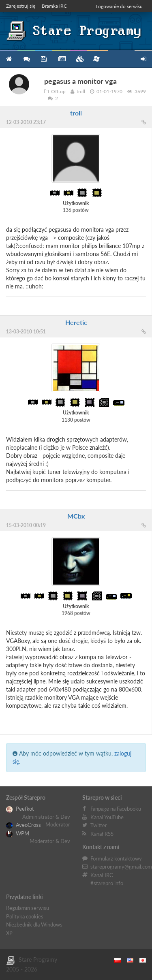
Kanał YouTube (107, 817)
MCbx (76, 516)
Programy (44, 59)
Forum (26, 59)
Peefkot (20, 809)
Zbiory (78, 59)
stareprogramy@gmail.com (121, 867)
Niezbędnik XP (96, 59)
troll (76, 113)
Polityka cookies (25, 916)
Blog (61, 59)
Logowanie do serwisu (119, 6)
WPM (18, 833)
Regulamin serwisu (28, 908)
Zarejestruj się (21, 6)
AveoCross (24, 825)
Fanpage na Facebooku (116, 809)
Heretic (76, 322)
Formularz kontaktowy (116, 858)
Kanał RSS (102, 834)
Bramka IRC (54, 6)
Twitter (99, 825)
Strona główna (9, 59)
